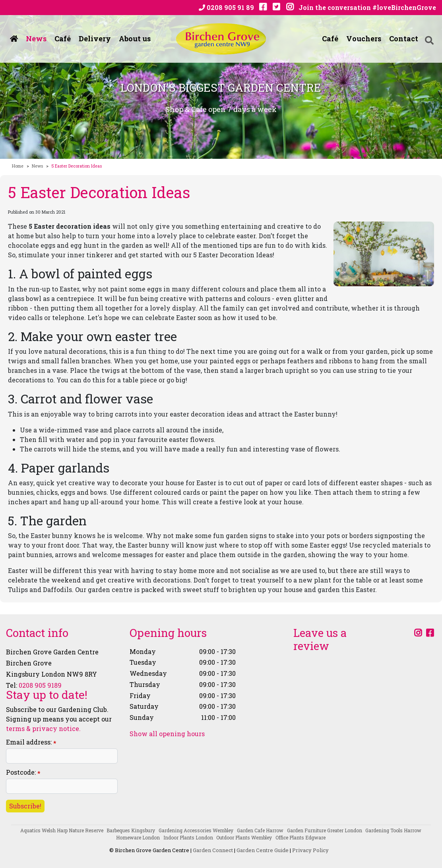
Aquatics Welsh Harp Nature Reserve (62, 830)
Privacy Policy (310, 850)
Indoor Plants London (188, 837)
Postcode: (23, 773)
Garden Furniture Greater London (325, 830)
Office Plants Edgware (300, 837)
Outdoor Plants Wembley (244, 837)
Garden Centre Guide (263, 850)
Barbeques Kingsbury (131, 830)
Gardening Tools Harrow (393, 830)
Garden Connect (213, 850)
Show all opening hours (167, 734)
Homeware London (138, 837)
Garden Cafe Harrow (260, 830)
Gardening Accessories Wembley (196, 830)
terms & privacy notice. (43, 728)
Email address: (31, 742)
